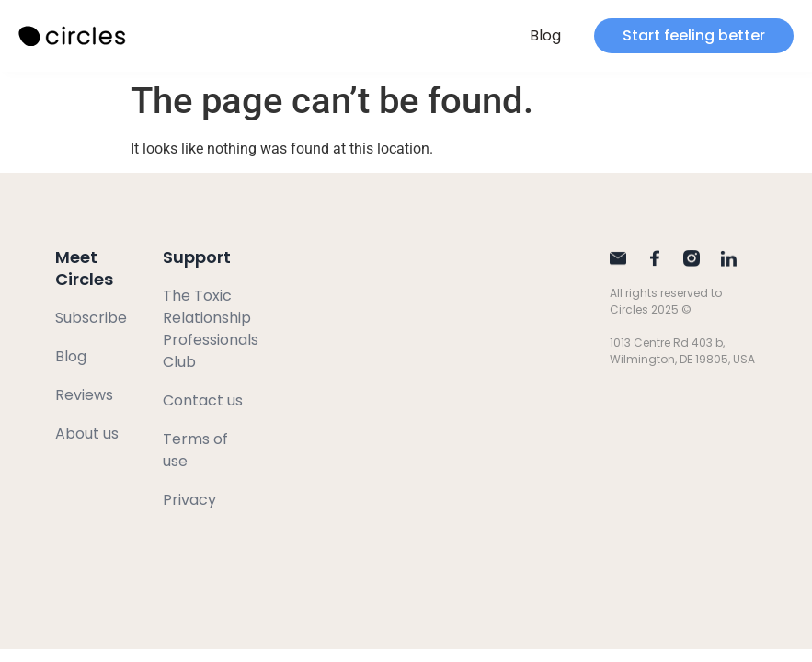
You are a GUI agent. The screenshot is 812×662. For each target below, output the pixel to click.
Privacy (189, 500)
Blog (545, 35)
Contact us (203, 400)
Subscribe (91, 318)
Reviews (84, 395)
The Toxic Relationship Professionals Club (211, 329)
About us (87, 434)
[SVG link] (74, 36)
